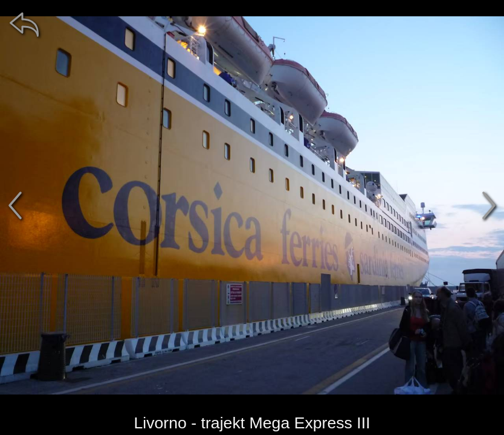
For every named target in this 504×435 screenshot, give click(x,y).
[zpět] (24, 24)
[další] (489, 205)
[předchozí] (15, 205)
